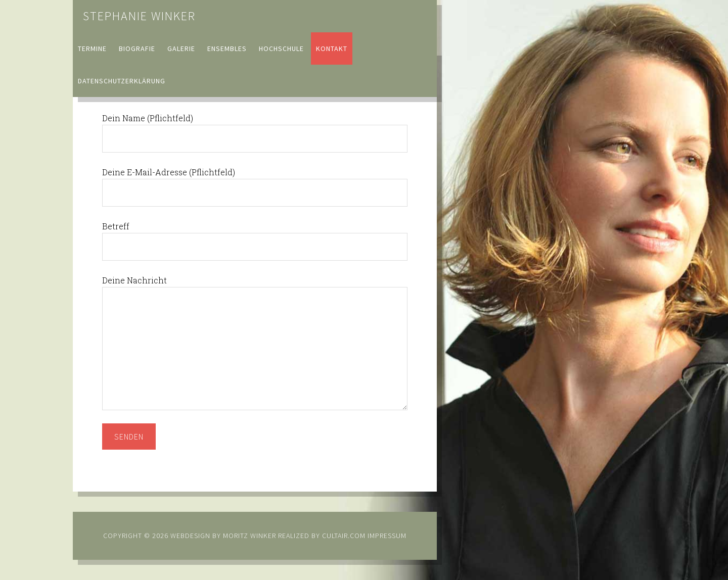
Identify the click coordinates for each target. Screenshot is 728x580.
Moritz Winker (249, 536)
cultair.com (343, 536)
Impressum (387, 536)
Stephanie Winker (139, 16)
